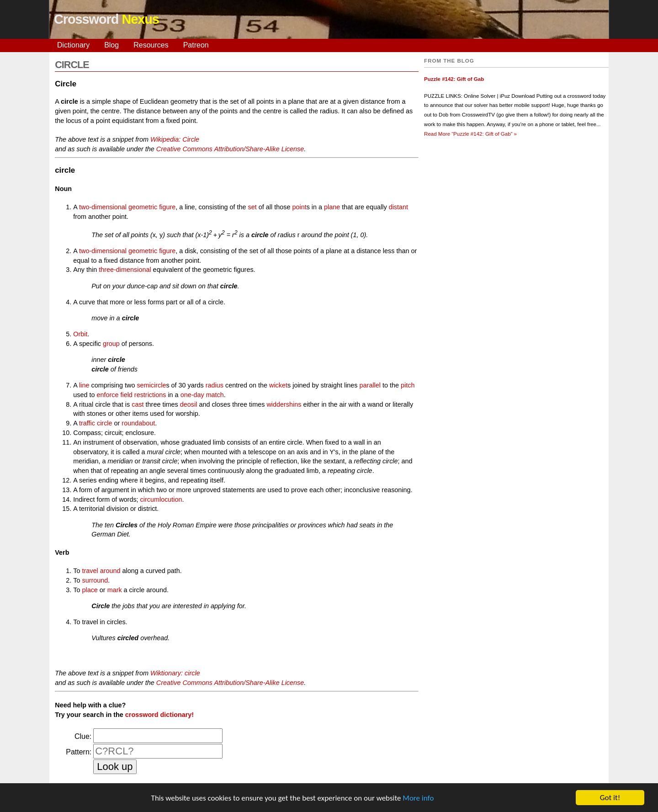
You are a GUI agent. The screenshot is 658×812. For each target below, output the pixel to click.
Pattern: (79, 752)
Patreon (196, 45)
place (90, 590)
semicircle (151, 385)
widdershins (284, 404)
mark (115, 590)
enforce (107, 395)
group (111, 344)
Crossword (106, 19)
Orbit (80, 334)
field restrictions (143, 395)
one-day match (202, 395)
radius (215, 385)
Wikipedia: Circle (175, 139)
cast (138, 404)
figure (167, 207)
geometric (143, 207)
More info (418, 799)
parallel (370, 385)
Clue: (83, 736)
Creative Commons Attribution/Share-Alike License (230, 149)
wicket (278, 385)
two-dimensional (103, 207)
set (252, 207)
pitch (408, 385)
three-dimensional (125, 270)
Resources (151, 45)
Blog (111, 45)
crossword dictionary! (159, 715)
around (110, 571)
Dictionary (73, 45)
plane (332, 207)
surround (95, 580)
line (84, 385)
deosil (189, 404)
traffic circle (96, 423)
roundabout (138, 423)
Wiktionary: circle (175, 673)
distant (398, 207)
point (299, 207)
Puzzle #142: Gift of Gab (454, 79)
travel (90, 571)
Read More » (470, 134)
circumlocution (161, 499)
